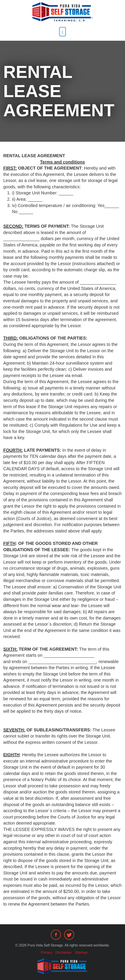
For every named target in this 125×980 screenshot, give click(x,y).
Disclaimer (64, 952)
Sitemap (81, 952)
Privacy (47, 952)
